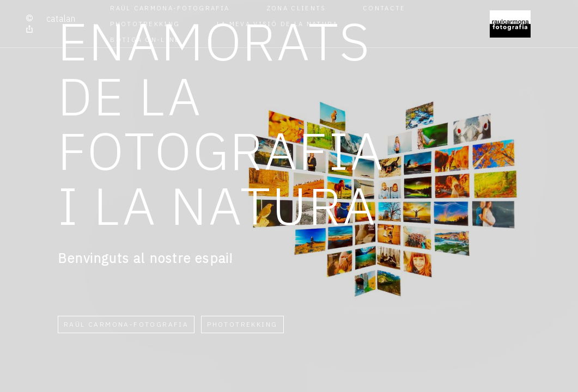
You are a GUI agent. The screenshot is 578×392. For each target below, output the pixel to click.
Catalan (61, 19)
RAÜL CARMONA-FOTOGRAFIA (170, 8)
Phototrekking (145, 24)
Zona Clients (296, 8)
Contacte (384, 8)
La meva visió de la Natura (278, 24)
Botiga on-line (145, 39)
